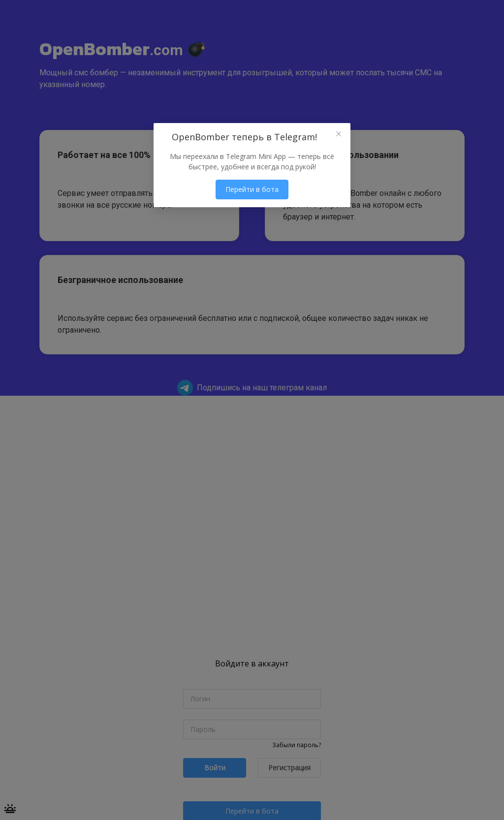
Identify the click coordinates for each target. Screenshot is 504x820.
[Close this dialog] (339, 135)
